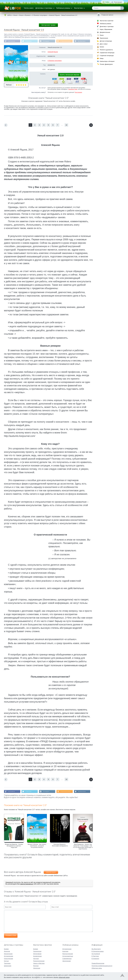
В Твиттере (29, 41)
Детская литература (106, 41)
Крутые (6, 961)
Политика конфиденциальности (102, 966)
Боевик (6, 949)
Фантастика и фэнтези (107, 21)
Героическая (37, 951)
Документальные (105, 32)
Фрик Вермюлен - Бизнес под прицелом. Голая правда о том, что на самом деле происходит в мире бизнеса (83, 847)
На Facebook (12, 41)
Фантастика (78, 8)
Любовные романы (63, 8)
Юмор (102, 58)
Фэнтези (36, 966)
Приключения (104, 38)
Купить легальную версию (69, 75)
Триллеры (7, 963)
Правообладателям (98, 963)
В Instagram (47, 41)
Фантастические (68, 954)
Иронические (8, 954)
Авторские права (48, 25)
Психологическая (39, 961)
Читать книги (29, 8)
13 (66, 125)
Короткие (65, 951)
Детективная (37, 954)
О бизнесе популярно (55, 61)
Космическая (37, 956)
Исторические (9, 956)
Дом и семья (104, 44)
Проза (102, 35)
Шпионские (8, 966)
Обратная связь (97, 968)
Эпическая (37, 968)
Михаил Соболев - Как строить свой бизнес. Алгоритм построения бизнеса (37, 846)
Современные (67, 958)
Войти (107, 2)
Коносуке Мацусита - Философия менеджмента (60, 845)
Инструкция (78, 92)
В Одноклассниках (67, 41)
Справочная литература (107, 53)
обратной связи (64, 977)
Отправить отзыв (11, 936)
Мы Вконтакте (83, 41)
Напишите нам (73, 89)
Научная (36, 958)
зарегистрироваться (27, 884)
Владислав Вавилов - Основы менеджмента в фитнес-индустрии (14, 846)
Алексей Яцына (53, 52)
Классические (8, 958)
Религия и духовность (106, 50)
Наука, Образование (106, 29)
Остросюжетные (68, 956)
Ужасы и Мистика (39, 963)
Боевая (36, 949)
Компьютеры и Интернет (107, 61)
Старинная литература (107, 56)
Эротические (67, 961)
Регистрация (118, 2)
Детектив (7, 951)
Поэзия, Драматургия (106, 64)
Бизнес (102, 47)
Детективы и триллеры (44, 8)
